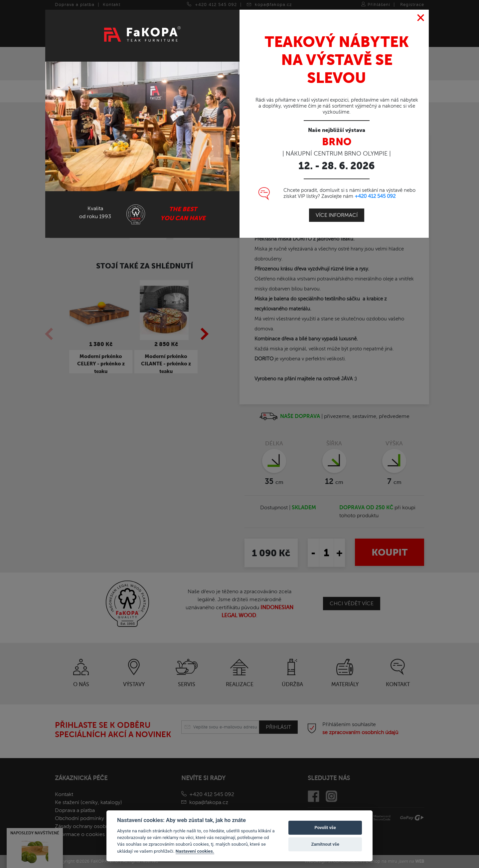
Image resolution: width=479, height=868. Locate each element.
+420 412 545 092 (375, 194)
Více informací (337, 213)
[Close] (421, 15)
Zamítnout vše (325, 844)
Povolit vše (325, 828)
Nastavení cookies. (195, 851)
